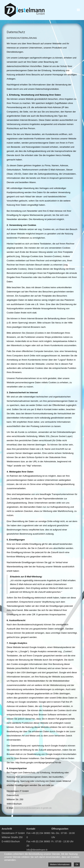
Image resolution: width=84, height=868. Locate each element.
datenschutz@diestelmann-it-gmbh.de (33, 808)
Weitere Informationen (60, 864)
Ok (77, 864)
